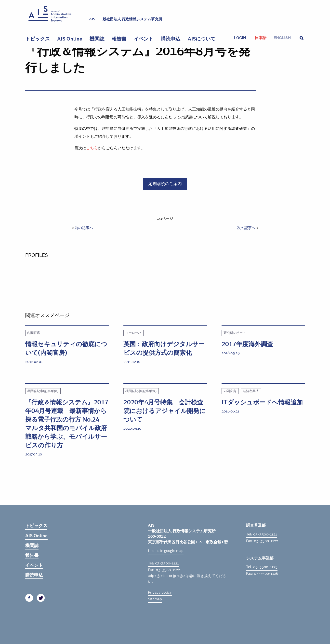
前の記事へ (84, 228)
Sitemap (155, 599)
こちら (92, 148)
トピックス (38, 39)
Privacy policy (160, 592)
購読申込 (171, 39)
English (282, 38)
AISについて (202, 39)
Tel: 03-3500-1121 (163, 563)
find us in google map (166, 551)
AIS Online (70, 39)
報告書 (119, 39)
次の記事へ (246, 228)
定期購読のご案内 (165, 184)
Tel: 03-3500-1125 (262, 567)
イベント (144, 39)
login (240, 38)
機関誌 (97, 39)
